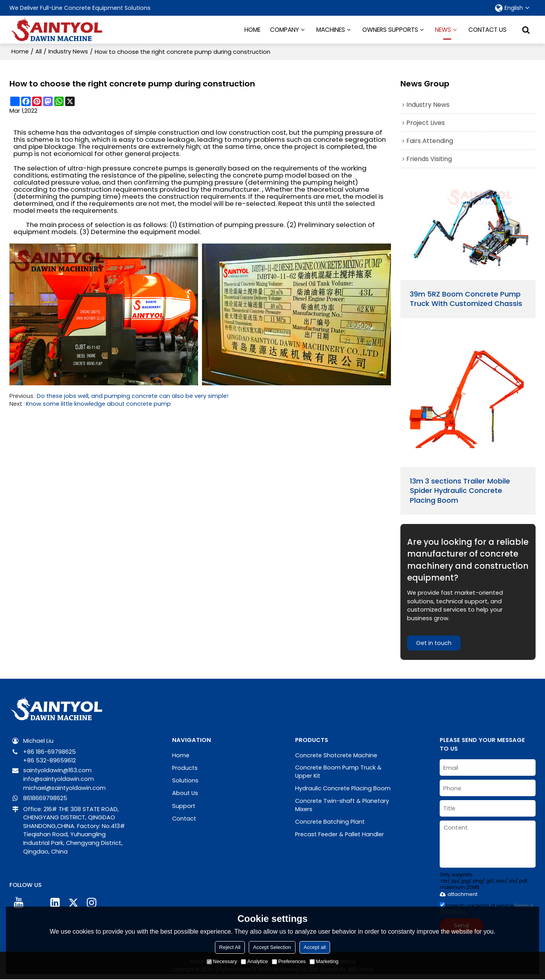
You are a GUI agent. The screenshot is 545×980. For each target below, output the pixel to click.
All (39, 51)
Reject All (230, 947)
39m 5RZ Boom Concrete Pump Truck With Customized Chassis (466, 298)
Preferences (289, 961)
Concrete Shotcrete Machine (337, 756)
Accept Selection (272, 947)
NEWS (443, 32)
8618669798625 (45, 798)
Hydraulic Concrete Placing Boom (343, 789)
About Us (185, 792)
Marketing (324, 961)
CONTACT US (487, 29)
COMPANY (284, 29)
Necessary (222, 961)
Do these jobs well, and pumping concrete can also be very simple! (133, 396)
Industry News (68, 51)
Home (20, 51)
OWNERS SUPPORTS (390, 29)
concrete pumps (160, 168)
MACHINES (331, 29)
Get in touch (434, 643)
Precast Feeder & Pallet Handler (340, 834)
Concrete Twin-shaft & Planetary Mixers (343, 805)
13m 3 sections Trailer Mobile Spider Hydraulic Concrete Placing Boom (460, 491)
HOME (252, 29)
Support (184, 805)
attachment (459, 895)
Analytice (254, 961)
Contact (184, 817)
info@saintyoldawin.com (59, 779)
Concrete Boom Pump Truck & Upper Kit (339, 772)
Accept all (315, 947)
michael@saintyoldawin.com (65, 787)
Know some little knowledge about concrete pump (99, 403)
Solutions (185, 780)
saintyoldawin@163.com (58, 770)
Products (185, 768)
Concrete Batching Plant (331, 822)
